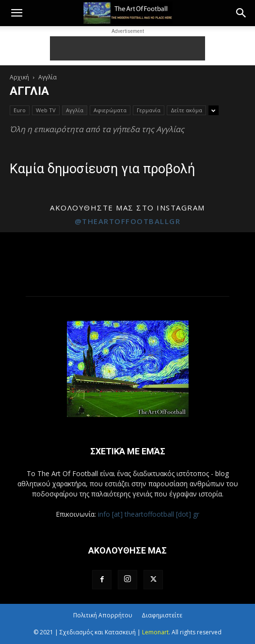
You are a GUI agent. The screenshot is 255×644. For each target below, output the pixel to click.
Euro (20, 110)
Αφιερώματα (110, 110)
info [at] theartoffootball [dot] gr (149, 514)
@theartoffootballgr (128, 221)
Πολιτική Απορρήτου (103, 615)
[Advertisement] (127, 48)
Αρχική (19, 77)
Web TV (46, 110)
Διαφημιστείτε (162, 615)
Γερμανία (149, 110)
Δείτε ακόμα (186, 110)
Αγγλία (75, 110)
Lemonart (155, 632)
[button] (16, 13)
